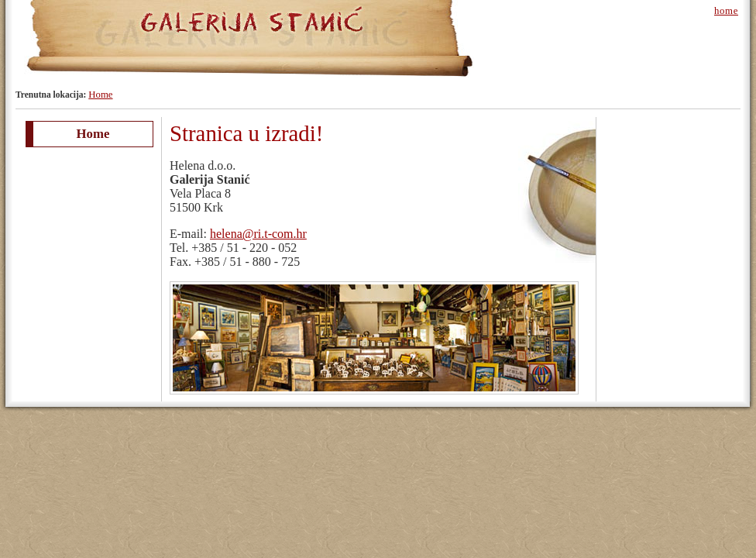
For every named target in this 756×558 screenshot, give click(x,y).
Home (100, 95)
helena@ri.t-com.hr (258, 234)
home (726, 11)
